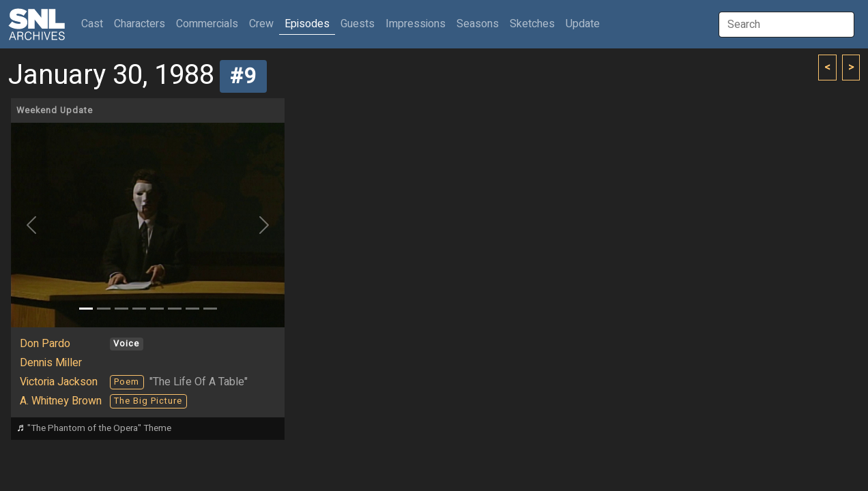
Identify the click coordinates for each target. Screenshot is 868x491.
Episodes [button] (307, 24)
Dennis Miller (51, 363)
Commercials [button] (207, 24)
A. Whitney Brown (61, 401)
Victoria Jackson (59, 382)
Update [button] (583, 24)
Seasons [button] (478, 24)
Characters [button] (140, 24)
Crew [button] (261, 24)
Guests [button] (358, 24)
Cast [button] (95, 24)
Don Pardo (45, 344)
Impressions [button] (416, 24)
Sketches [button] (532, 24)
